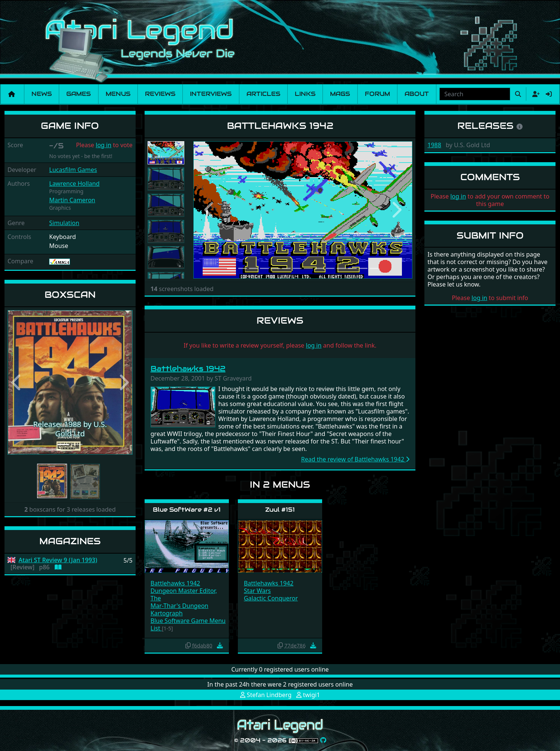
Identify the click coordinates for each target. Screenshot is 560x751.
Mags (340, 94)
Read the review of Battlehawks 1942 (355, 459)
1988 (434, 145)
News (42, 94)
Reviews (160, 94)
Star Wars (257, 591)
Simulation (64, 223)
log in (104, 145)
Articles (263, 94)
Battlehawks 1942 (188, 369)
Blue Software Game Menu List (188, 624)
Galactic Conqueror (271, 598)
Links (305, 94)
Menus (118, 94)
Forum (377, 94)
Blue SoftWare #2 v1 (187, 510)
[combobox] (475, 94)
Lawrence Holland (74, 184)
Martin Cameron (72, 200)
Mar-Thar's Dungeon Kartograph (179, 609)
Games (78, 94)
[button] (17, 382)
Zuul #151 (280, 510)
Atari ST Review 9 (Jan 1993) (58, 560)
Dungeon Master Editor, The (184, 594)
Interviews (211, 94)
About (417, 94)
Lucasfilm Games (73, 170)
